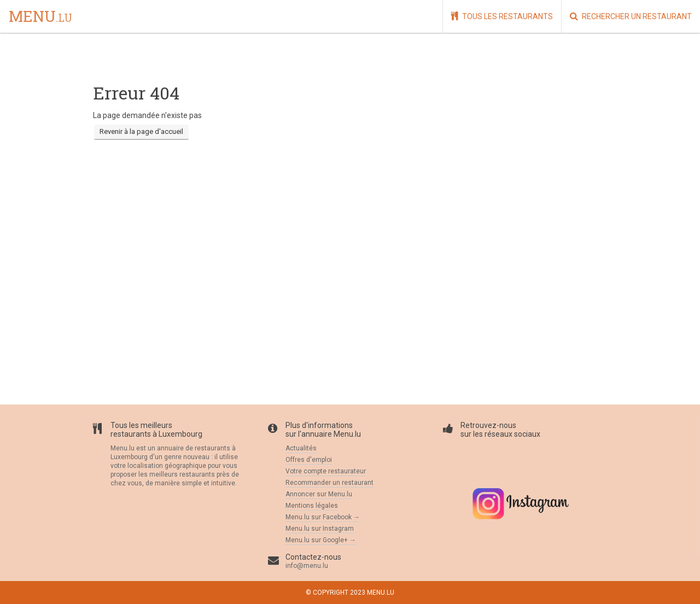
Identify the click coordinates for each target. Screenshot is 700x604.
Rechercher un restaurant (631, 16)
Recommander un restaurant (329, 483)
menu (40, 17)
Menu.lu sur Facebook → (323, 517)
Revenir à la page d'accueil (141, 131)
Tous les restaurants (502, 16)
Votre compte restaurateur (326, 471)
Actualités (301, 448)
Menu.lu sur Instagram (320, 529)
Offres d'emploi (309, 460)
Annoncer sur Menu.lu (319, 494)
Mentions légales (312, 506)
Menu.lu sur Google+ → (321, 540)
